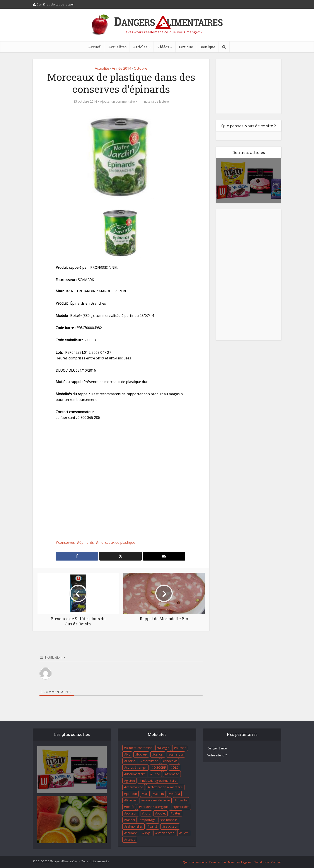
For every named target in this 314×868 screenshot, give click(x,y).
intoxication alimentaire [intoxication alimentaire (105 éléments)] (166, 787)
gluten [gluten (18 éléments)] (130, 781)
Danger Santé (217, 748)
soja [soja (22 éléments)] (147, 833)
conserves (67, 542)
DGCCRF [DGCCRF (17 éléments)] (160, 767)
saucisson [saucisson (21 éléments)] (171, 826)
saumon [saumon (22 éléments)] (132, 833)
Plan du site (261, 862)
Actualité (102, 68)
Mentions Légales (240, 862)
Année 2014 (121, 68)
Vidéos (163, 47)
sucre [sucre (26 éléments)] (185, 833)
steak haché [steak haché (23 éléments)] (166, 833)
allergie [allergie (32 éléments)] (164, 748)
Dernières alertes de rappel (53, 4)
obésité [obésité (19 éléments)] (182, 800)
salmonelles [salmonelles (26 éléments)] (134, 826)
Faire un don (218, 862)
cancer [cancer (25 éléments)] (159, 754)
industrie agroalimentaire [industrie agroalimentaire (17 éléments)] (159, 781)
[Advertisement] (121, 480)
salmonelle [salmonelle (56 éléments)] (170, 820)
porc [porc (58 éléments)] (147, 813)
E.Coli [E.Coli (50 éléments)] (156, 774)
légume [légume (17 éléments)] (131, 800)
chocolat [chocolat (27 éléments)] (171, 761)
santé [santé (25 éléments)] (154, 826)
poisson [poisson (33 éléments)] (132, 813)
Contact (276, 862)
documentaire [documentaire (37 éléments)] (136, 774)
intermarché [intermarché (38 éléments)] (135, 787)
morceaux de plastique (117, 542)
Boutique (207, 47)
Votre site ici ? (217, 755)
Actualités (117, 47)
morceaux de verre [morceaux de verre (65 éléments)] (157, 800)
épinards (87, 542)
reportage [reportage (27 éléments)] (148, 820)
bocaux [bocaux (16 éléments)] (142, 754)
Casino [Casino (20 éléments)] (131, 761)
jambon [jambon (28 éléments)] (131, 794)
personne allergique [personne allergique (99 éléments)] (155, 807)
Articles (140, 47)
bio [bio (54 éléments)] (128, 754)
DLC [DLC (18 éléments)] (176, 767)
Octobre (141, 68)
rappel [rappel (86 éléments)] (130, 820)
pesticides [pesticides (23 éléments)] (182, 807)
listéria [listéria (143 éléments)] (175, 794)
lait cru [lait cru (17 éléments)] (159, 794)
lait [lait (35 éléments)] (146, 794)
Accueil (95, 47)
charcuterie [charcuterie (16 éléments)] (150, 761)
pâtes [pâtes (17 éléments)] (177, 813)
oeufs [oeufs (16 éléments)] (130, 807)
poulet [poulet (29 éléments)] (161, 813)
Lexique (186, 47)
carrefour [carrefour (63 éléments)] (177, 754)
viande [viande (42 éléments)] (131, 840)
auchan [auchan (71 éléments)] (181, 748)
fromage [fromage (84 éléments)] (173, 774)
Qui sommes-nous (195, 862)
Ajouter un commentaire (117, 102)
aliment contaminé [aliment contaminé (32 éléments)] (139, 748)
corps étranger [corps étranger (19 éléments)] (136, 767)
